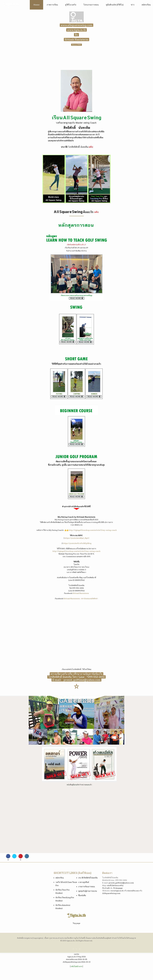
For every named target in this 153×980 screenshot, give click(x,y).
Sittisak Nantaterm (81, 593)
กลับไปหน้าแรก (76, 966)
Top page (76, 923)
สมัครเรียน (60, 878)
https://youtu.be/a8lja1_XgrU (77, 538)
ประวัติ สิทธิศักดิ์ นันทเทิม (88, 878)
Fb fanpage (118, 888)
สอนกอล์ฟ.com (133, 891)
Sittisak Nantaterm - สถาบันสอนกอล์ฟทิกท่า (81, 599)
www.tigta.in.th (117, 891)
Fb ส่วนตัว (106, 888)
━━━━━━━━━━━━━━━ (76, 216)
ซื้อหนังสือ (82, 895)
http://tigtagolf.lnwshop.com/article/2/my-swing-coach (93, 530)
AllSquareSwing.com (111, 893)
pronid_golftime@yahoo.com (81, 680)
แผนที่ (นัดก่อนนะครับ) (115, 885)
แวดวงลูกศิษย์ (84, 882)
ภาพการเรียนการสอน (87, 887)
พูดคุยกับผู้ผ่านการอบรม (88, 891)
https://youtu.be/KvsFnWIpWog (77, 543)
